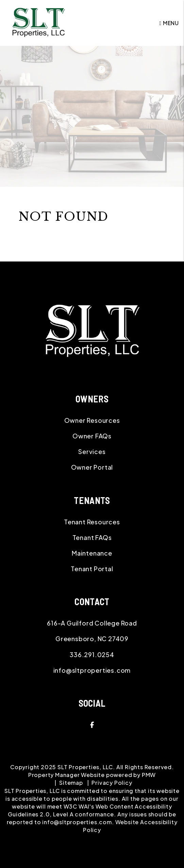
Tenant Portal (92, 569)
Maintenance (92, 553)
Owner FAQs (92, 436)
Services (92, 451)
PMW (149, 775)
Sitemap (71, 783)
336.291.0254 (92, 655)
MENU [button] (169, 23)
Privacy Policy (112, 783)
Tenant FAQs (92, 537)
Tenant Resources (92, 522)
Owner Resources (92, 420)
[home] (38, 22)
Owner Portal (92, 467)
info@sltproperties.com (92, 670)
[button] (92, 725)
